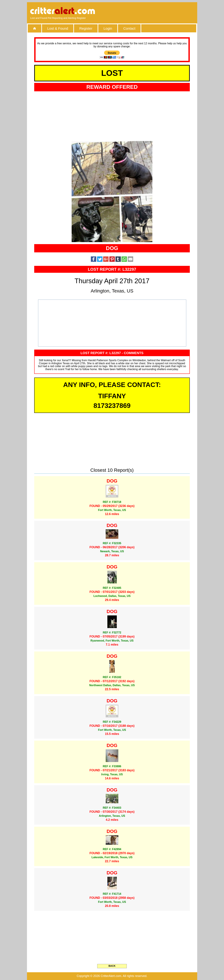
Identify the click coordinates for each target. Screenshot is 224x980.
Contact (129, 28)
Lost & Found (58, 28)
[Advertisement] (155, 11)
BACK (112, 966)
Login (108, 28)
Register (86, 28)
